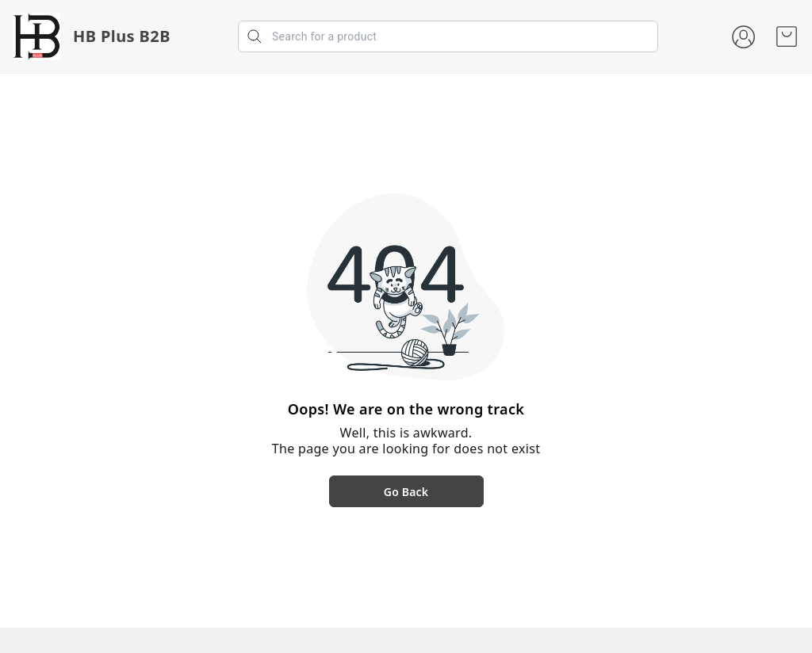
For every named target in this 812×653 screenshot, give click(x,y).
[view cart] (787, 36)
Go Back (406, 492)
